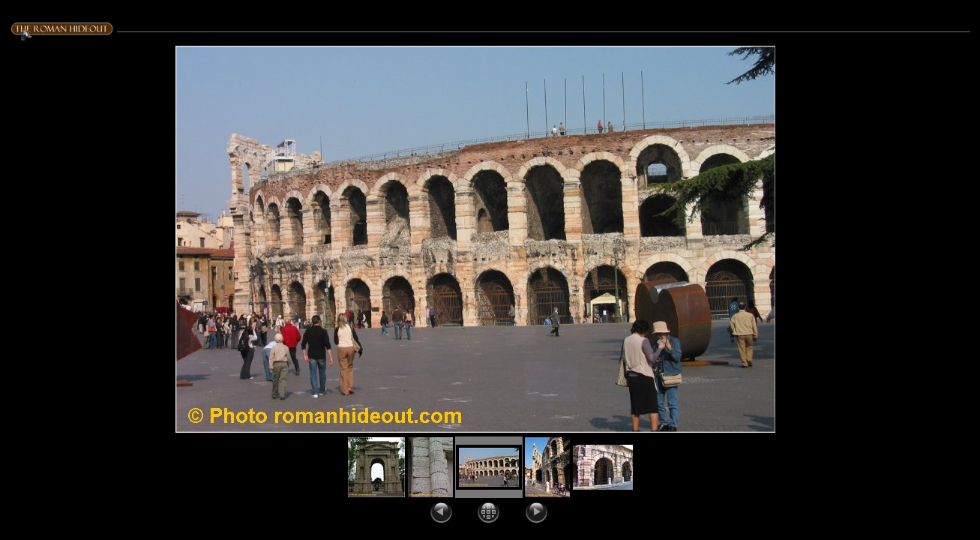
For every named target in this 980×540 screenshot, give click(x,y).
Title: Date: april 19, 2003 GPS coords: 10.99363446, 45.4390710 (873, 86)
